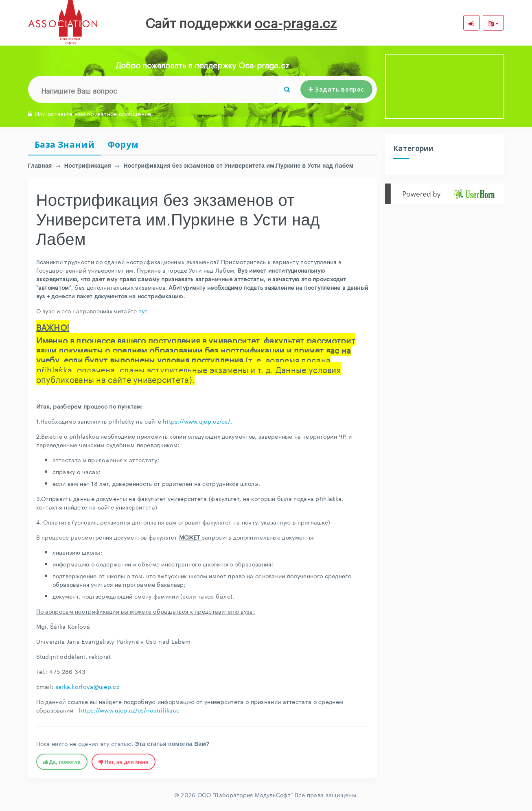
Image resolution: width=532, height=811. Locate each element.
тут (143, 310)
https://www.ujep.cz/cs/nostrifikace (129, 710)
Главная (40, 166)
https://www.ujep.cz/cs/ (197, 421)
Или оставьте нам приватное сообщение (90, 113)
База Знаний (65, 144)
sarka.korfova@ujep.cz (87, 686)
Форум (123, 144)
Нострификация (88, 166)
